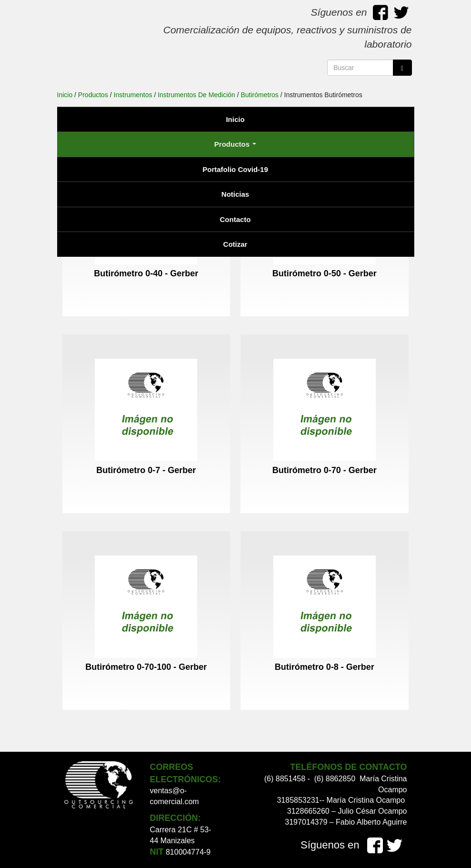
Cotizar (235, 244)
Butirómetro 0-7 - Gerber (146, 470)
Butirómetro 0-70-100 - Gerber (146, 667)
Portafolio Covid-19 (235, 169)
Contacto (235, 219)
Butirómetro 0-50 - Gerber (325, 273)
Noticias (235, 194)
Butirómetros (260, 95)
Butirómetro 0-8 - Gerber (325, 667)
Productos (235, 144)
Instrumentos (133, 95)
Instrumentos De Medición (196, 95)
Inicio (235, 119)
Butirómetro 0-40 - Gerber (146, 273)
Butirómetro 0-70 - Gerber (325, 470)
